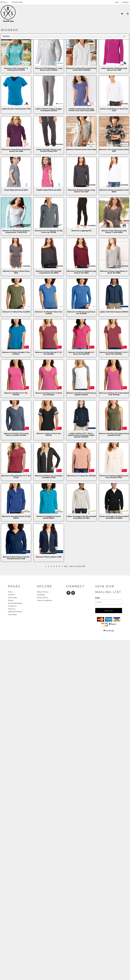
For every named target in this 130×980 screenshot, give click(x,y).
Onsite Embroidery (15, 603)
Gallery (11, 600)
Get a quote (12, 598)
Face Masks (12, 615)
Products (11, 595)
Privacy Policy (42, 598)
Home (10, 592)
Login (117, 2)
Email (97, 598)
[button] (5, 2)
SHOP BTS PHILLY (15, 612)
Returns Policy (43, 592)
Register (126, 2)
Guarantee (41, 595)
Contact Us (12, 606)
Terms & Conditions (44, 600)
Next (66, 566)
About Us (12, 609)
